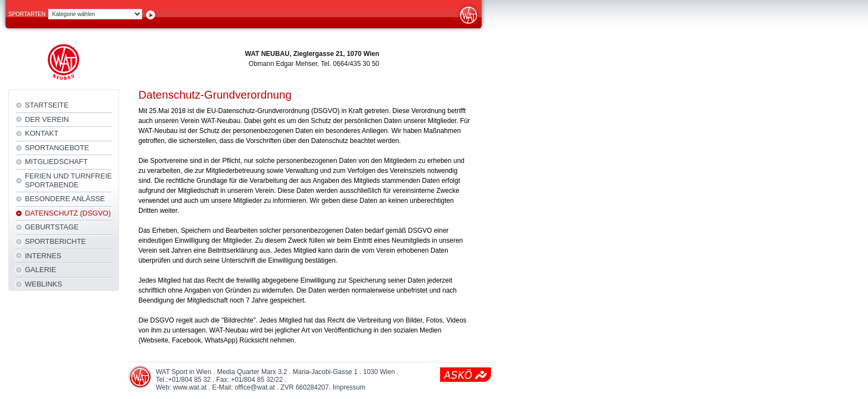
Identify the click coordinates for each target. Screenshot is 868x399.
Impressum (349, 387)
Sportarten (27, 14)
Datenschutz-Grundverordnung (215, 95)
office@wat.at (255, 387)
